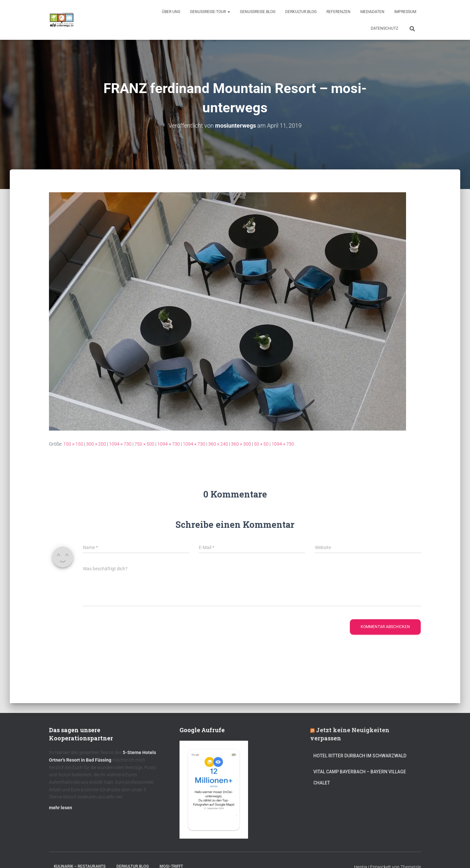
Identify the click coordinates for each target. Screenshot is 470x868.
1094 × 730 (120, 444)
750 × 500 (144, 444)
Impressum (405, 12)
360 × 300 (241, 444)
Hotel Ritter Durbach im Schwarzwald (360, 756)
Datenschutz (384, 28)
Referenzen (338, 12)
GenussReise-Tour (210, 12)
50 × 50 (261, 444)
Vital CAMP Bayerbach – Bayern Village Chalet (360, 777)
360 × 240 (218, 444)
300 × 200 (96, 444)
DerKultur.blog (301, 12)
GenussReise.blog (258, 12)
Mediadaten (372, 12)
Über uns (171, 12)
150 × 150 (73, 444)
